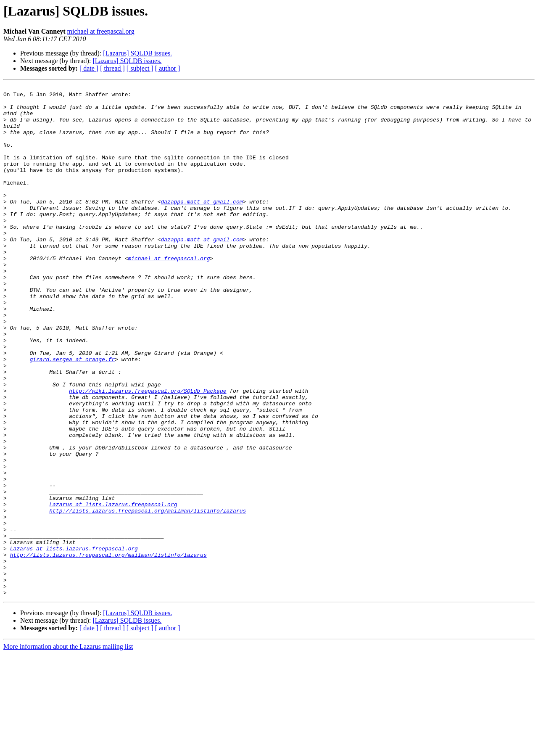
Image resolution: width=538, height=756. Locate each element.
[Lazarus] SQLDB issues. (137, 53)
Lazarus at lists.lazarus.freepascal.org (113, 589)
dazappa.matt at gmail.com (202, 225)
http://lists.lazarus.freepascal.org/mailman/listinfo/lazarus (148, 596)
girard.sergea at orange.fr (72, 415)
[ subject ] (140, 68)
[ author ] (168, 68)
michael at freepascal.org (101, 31)
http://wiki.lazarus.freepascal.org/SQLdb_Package (148, 452)
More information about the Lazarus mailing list (68, 749)
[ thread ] (112, 68)
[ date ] (89, 68)
